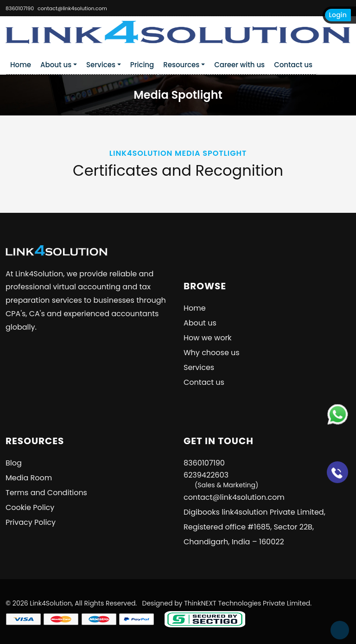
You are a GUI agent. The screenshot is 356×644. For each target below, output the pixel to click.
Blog (14, 463)
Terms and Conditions (46, 493)
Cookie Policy (30, 507)
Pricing (142, 65)
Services (101, 65)
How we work (208, 338)
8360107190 (20, 8)
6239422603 (221, 480)
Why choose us (212, 353)
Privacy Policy (31, 522)
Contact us (293, 65)
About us (56, 65)
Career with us (239, 65)
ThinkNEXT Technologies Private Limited (247, 603)
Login (338, 15)
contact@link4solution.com (72, 8)
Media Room (29, 478)
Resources (181, 65)
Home (21, 65)
